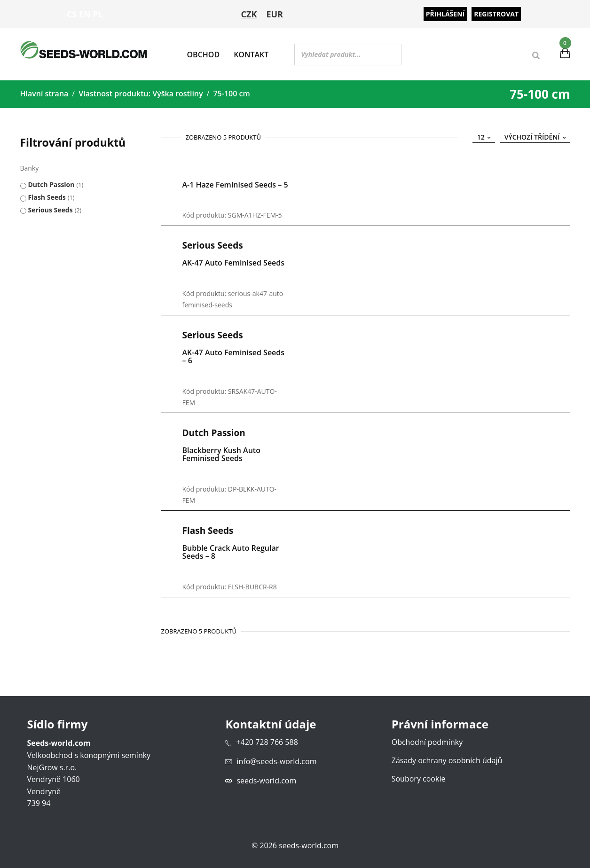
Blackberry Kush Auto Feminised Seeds (221, 452)
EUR (275, 14)
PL (98, 14)
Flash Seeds (47, 194)
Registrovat (496, 14)
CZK (249, 14)
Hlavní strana (44, 91)
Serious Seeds (51, 207)
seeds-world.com (266, 777)
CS (72, 14)
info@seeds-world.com (276, 759)
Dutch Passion (51, 182)
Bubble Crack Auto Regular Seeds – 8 (231, 549)
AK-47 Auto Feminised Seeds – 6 (234, 354)
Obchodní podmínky (427, 739)
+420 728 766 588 (267, 739)
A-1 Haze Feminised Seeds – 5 (235, 182)
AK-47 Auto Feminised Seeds (234, 260)
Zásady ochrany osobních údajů (447, 758)
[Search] (536, 57)
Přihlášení (445, 14)
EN (85, 14)
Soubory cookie (419, 776)
